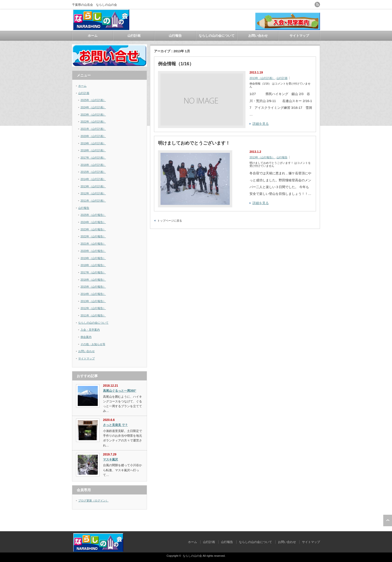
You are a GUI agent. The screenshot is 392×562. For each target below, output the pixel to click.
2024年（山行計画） (93, 107)
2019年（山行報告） (93, 258)
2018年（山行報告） (93, 265)
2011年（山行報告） (93, 315)
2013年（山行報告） (262, 157)
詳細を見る (261, 124)
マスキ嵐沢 (110, 459)
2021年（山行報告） (93, 244)
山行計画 (134, 36)
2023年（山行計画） (93, 115)
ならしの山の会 (192, 556)
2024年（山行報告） (93, 222)
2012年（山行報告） (93, 308)
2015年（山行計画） (93, 172)
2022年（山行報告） (93, 236)
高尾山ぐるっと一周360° (120, 391)
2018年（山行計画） (93, 150)
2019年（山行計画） (93, 143)
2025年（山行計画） (93, 100)
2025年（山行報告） (93, 215)
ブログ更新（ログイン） (93, 500)
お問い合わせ (258, 36)
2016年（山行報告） (93, 280)
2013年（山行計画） (262, 78)
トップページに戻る (170, 221)
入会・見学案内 (90, 330)
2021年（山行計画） (93, 129)
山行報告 (175, 36)
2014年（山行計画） (93, 179)
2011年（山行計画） (93, 201)
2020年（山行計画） (93, 136)
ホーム (93, 36)
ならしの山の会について (217, 36)
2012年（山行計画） (93, 193)
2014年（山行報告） (93, 294)
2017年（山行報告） (93, 272)
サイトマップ (299, 36)
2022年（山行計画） (93, 122)
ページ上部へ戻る (388, 520)
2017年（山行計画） (93, 158)
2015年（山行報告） (93, 287)
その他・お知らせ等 (93, 344)
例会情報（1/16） (176, 64)
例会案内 (86, 337)
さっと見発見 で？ (115, 425)
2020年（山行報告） (93, 251)
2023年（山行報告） (93, 229)
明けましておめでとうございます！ (194, 143)
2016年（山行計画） (93, 165)
